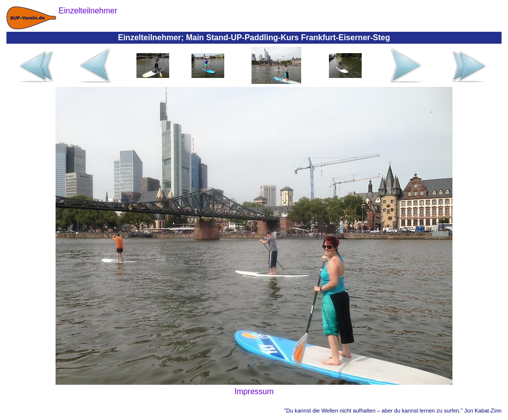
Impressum (254, 391)
